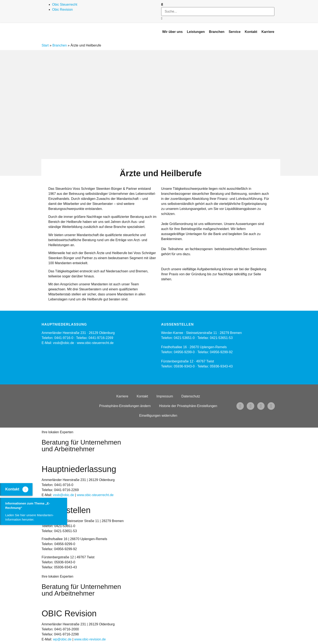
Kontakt (142, 396)
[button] (218, 5)
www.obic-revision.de (90, 639)
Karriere (122, 396)
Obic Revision (63, 10)
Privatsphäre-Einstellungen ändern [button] (125, 406)
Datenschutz (191, 396)
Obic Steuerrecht (65, 5)
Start (45, 45)
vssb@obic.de (64, 495)
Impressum (165, 396)
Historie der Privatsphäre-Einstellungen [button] (188, 406)
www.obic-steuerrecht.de (95, 343)
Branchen (60, 45)
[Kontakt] (25, 489)
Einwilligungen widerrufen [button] (158, 416)
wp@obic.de (62, 639)
